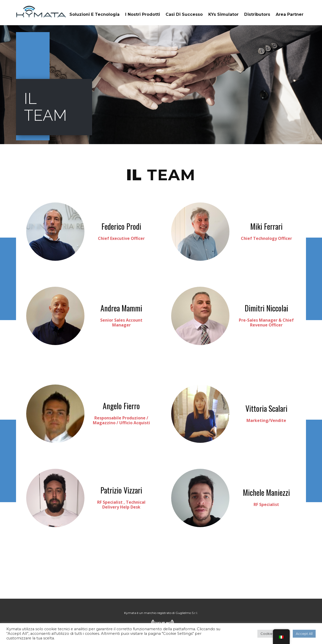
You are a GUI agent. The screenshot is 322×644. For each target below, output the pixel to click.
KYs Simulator (223, 14)
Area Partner (290, 14)
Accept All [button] (304, 634)
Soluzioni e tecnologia (94, 14)
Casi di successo (184, 14)
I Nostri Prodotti (143, 14)
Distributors (257, 14)
